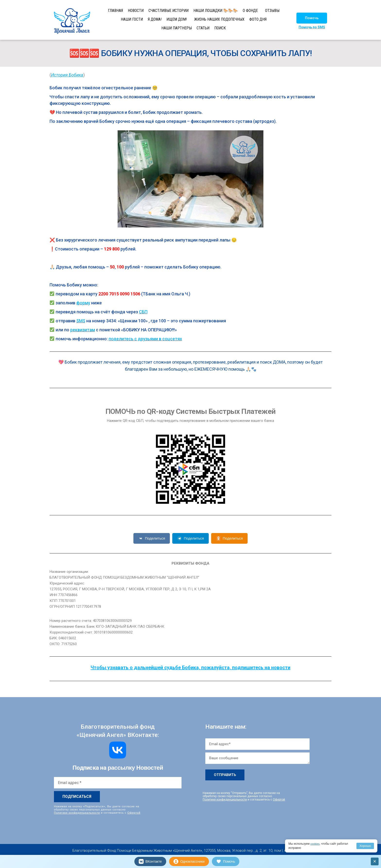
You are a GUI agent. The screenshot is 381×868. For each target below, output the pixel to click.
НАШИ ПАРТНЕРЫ (177, 28)
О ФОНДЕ (250, 11)
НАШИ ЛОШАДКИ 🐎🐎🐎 (216, 11)
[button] (312, 18)
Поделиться (152, 538)
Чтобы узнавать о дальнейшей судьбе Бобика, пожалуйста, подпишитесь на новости (190, 668)
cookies (315, 844)
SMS (81, 321)
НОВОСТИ (136, 11)
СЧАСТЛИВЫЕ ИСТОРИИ (169, 11)
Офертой (134, 813)
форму (83, 303)
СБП (143, 312)
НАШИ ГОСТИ (132, 19)
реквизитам (83, 330)
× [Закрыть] (375, 861)
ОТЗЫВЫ (272, 11)
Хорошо (365, 846)
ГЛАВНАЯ (115, 11)
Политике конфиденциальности (77, 813)
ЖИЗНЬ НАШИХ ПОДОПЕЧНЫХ (219, 19)
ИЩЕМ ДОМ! (177, 19)
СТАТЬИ (203, 28)
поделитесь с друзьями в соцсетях (145, 339)
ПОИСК (220, 28)
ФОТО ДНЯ (258, 19)
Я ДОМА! (155, 19)
